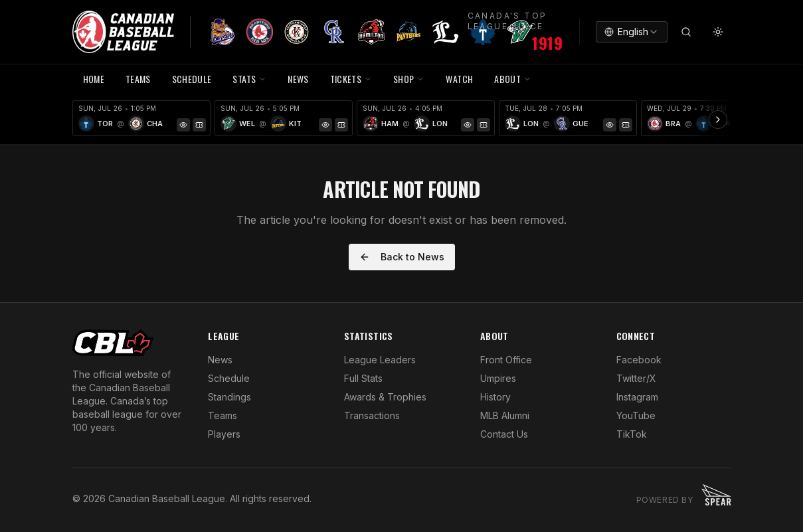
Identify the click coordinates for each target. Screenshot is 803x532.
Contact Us (504, 434)
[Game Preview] (183, 125)
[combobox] (632, 32)
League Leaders (380, 360)
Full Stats (363, 378)
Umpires (498, 378)
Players (224, 434)
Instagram (637, 397)
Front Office (506, 360)
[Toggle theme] (718, 32)
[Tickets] (199, 125)
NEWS (298, 79)
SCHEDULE (192, 79)
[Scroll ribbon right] (718, 120)
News (220, 360)
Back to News (402, 257)
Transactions (372, 415)
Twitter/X (636, 378)
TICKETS (351, 79)
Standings (229, 397)
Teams (223, 415)
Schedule (229, 378)
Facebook (639, 360)
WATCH (459, 79)
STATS (249, 79)
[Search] (686, 32)
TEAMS (138, 79)
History (495, 397)
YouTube (636, 415)
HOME (94, 79)
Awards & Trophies (385, 397)
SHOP (409, 79)
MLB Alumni (505, 415)
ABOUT (513, 79)
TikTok (632, 434)
